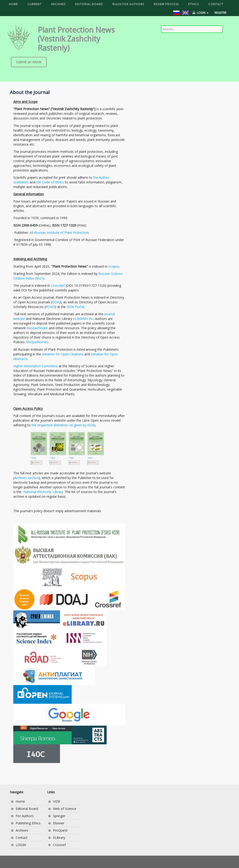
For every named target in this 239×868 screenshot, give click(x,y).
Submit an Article (29, 62)
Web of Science (65, 809)
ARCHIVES (58, 4)
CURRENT (35, 4)
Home (20, 801)
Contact (22, 838)
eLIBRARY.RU (83, 319)
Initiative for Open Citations (63, 354)
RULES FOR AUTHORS (128, 4)
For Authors (25, 816)
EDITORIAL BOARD (89, 4)
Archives (22, 830)
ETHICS (194, 4)
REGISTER (220, 13)
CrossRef (58, 285)
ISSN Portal (75, 307)
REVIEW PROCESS (166, 4)
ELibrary (59, 838)
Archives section (26, 478)
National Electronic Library (43, 492)
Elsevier (59, 823)
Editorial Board (27, 809)
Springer (59, 816)
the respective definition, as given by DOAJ (63, 425)
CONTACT (216, 4)
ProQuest (60, 830)
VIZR (56, 801)
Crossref (59, 845)
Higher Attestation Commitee (35, 366)
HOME (13, 4)
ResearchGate (37, 328)
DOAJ (56, 302)
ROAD (50, 307)
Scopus (114, 266)
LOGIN (203, 13)
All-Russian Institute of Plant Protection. (60, 233)
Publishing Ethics (28, 823)
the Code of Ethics (50, 182)
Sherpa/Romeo (37, 342)
